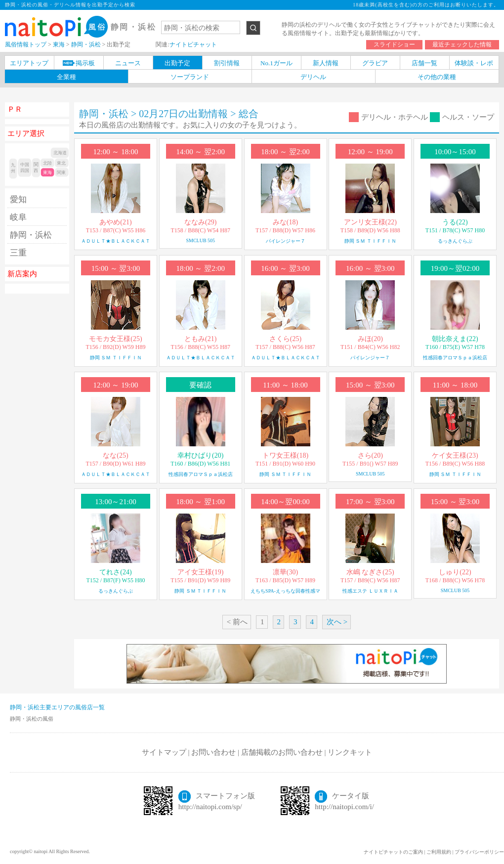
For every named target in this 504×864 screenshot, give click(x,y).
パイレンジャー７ (286, 241)
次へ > (337, 622)
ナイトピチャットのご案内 (393, 852)
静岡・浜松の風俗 (32, 719)
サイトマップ (164, 752)
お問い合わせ (213, 752)
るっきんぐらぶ (455, 241)
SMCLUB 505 (200, 240)
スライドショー (394, 44)
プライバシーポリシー (479, 852)
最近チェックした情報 (462, 44)
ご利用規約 (439, 852)
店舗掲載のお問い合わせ (282, 752)
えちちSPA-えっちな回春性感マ (285, 591)
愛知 (18, 199)
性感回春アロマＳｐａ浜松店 (455, 358)
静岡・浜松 (31, 235)
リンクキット (350, 752)
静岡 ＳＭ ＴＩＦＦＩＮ (370, 241)
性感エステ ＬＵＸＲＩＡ (370, 591)
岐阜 (18, 217)
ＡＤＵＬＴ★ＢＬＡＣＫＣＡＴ (116, 241)
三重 (18, 253)
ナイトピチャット (193, 44)
